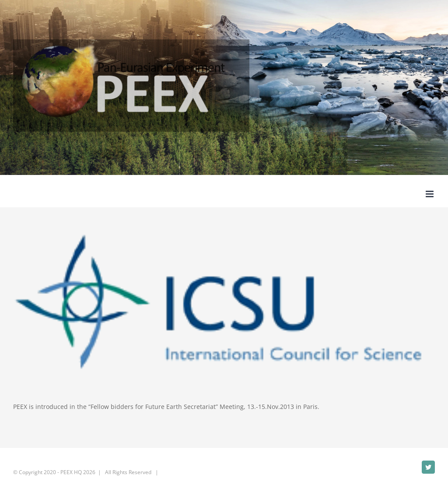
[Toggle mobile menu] (430, 194)
